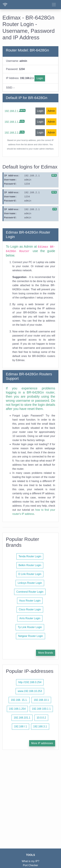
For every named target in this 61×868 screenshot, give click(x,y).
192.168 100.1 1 (41, 709)
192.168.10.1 (41, 700)
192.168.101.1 (22, 718)
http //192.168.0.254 (30, 682)
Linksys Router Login (30, 583)
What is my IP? (31, 861)
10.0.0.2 (41, 718)
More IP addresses (42, 743)
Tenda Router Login (30, 556)
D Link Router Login (30, 574)
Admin (51, 111)
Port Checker (30, 865)
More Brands (46, 653)
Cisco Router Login (30, 609)
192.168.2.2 (11, 133)
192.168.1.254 (17, 709)
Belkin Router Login (30, 565)
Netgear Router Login (30, 636)
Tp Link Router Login (30, 627)
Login (40, 78)
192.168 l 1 (20, 726)
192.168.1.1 (11, 122)
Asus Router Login (30, 601)
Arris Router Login (30, 618)
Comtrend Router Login (30, 592)
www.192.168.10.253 (30, 691)
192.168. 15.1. (19, 700)
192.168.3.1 (40, 726)
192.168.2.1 (11, 111)
